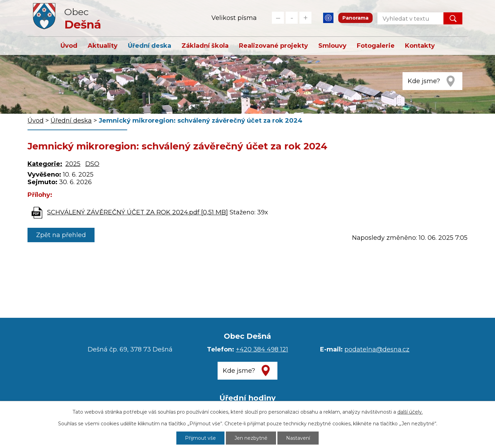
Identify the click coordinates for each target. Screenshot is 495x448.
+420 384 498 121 (262, 349)
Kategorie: (45, 164)
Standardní (292, 18)
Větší (305, 18)
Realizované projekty (273, 46)
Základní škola (205, 46)
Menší (278, 18)
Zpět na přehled (61, 235)
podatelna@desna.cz (377, 349)
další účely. (410, 412)
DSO (92, 164)
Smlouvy (332, 46)
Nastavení (298, 438)
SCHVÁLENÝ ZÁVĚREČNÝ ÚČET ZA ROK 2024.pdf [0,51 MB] (137, 212)
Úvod (69, 46)
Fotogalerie (376, 46)
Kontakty (420, 46)
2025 (73, 164)
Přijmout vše (200, 438)
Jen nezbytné (251, 438)
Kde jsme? (424, 81)
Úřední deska (150, 46)
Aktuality (103, 46)
